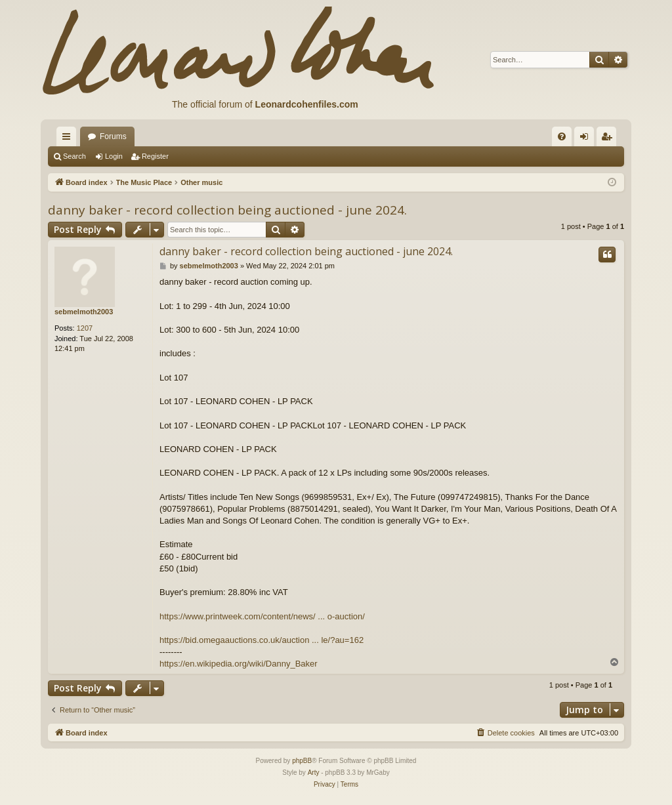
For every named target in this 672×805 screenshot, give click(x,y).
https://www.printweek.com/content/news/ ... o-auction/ (262, 616)
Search (74, 156)
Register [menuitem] (609, 139)
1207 (85, 328)
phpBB (302, 761)
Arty (314, 773)
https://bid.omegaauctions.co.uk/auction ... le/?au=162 (262, 640)
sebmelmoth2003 (84, 312)
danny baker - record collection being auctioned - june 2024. (227, 210)
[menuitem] (562, 136)
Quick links (69, 139)
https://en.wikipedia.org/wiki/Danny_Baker (239, 664)
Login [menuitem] (587, 139)
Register (155, 156)
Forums (113, 136)
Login (114, 156)
